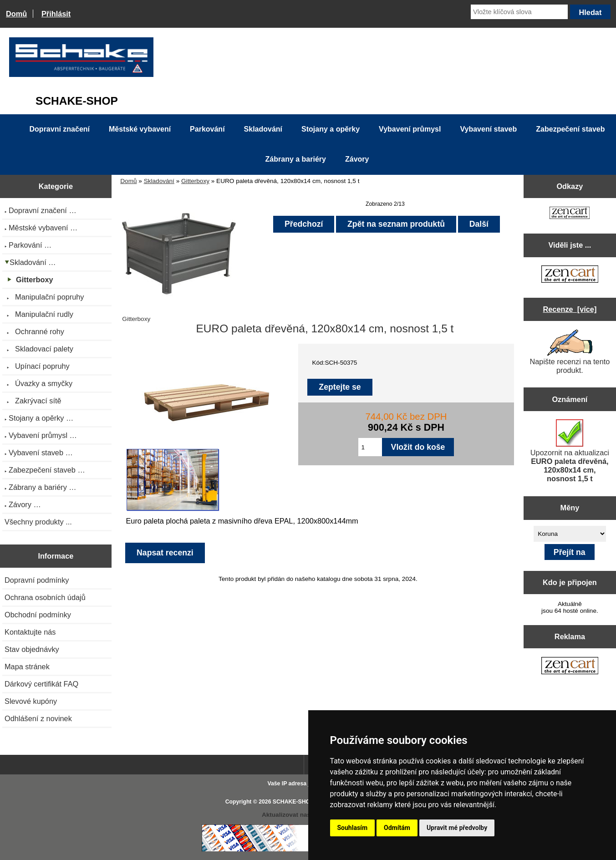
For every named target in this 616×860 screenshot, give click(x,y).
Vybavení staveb (488, 129)
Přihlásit (56, 14)
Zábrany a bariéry (296, 159)
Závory (357, 159)
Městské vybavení (140, 129)
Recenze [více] (570, 309)
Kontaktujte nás (30, 632)
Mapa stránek (27, 667)
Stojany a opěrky (331, 129)
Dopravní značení (60, 129)
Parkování (207, 129)
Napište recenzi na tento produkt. (570, 352)
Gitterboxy (195, 181)
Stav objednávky (32, 649)
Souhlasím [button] (353, 828)
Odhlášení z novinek (38, 718)
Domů (16, 14)
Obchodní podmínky (38, 615)
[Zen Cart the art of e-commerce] (570, 214)
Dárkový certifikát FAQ (41, 684)
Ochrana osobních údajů (45, 597)
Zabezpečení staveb (570, 129)
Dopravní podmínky (37, 580)
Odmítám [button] (397, 828)
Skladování (159, 181)
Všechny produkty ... (38, 522)
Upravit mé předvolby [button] (457, 828)
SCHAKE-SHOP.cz (297, 802)
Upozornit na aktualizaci (570, 451)
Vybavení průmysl (410, 129)
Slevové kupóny (31, 701)
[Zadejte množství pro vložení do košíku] (370, 447)
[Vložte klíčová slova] (519, 12)
